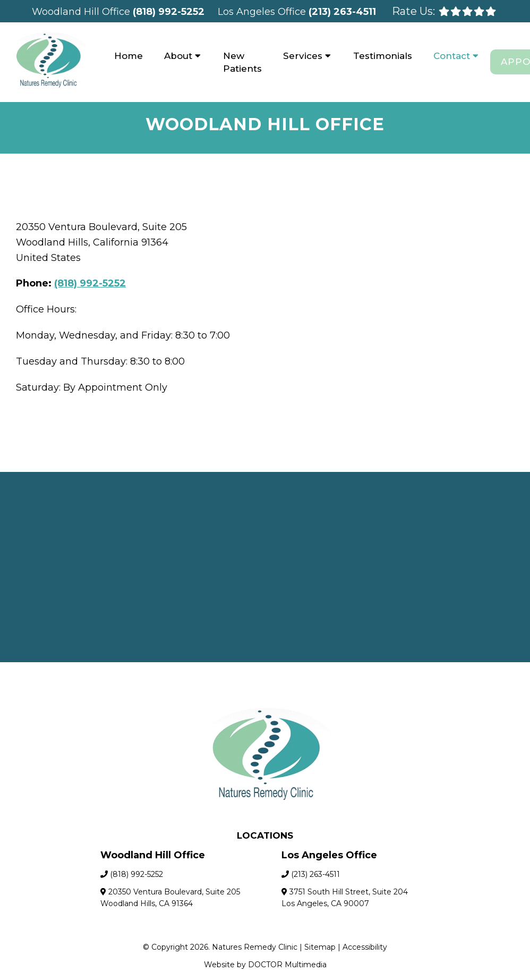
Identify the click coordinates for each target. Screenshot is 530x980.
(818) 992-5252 (169, 12)
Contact (452, 56)
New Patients (242, 62)
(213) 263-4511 (342, 12)
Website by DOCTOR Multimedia (265, 965)
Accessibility (365, 947)
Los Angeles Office (263, 12)
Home (129, 56)
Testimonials (383, 56)
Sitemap (320, 947)
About (178, 56)
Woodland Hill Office (82, 12)
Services (303, 56)
